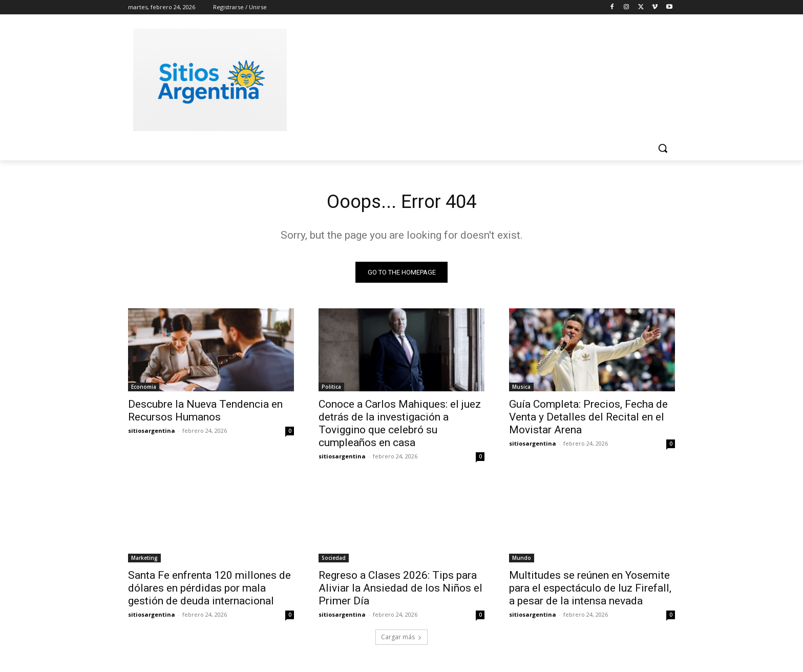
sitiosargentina (152, 433)
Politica (331, 389)
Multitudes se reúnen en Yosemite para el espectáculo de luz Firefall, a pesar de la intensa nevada (590, 591)
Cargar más (401, 639)
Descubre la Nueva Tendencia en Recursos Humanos (205, 413)
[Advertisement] (478, 78)
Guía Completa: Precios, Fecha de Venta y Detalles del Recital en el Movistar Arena (588, 419)
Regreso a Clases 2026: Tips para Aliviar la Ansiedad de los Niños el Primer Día (400, 591)
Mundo (522, 560)
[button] (663, 148)
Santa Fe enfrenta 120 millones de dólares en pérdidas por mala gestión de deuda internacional (209, 591)
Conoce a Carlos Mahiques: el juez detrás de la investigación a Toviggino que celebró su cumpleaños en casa (400, 426)
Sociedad (334, 560)
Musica (521, 389)
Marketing (144, 560)
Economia (144, 389)
